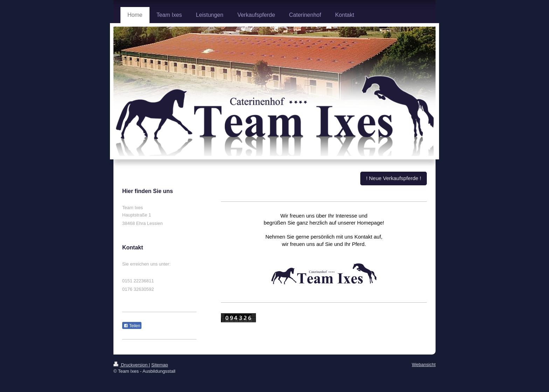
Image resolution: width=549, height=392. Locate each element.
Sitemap (160, 365)
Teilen (132, 326)
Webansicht (424, 365)
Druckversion (131, 365)
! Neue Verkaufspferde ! (394, 178)
